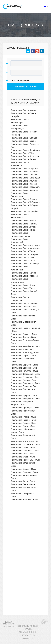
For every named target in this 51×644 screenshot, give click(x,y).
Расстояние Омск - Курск (23, 285)
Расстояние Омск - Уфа (22, 153)
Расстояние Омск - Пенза (23, 230)
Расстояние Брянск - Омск (23, 469)
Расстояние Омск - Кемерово (25, 254)
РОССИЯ (34, 626)
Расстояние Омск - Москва (24, 110)
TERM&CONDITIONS (28, 632)
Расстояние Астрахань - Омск (25, 441)
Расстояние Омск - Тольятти (24, 175)
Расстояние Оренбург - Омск (25, 408)
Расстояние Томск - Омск (23, 448)
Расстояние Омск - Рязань (24, 221)
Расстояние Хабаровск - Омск (25, 398)
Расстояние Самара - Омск (24, 334)
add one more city (20, 80)
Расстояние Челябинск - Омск (25, 346)
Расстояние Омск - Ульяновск (25, 181)
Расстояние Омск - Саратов (24, 169)
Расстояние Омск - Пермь (23, 159)
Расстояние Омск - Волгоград (25, 156)
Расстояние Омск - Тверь (23, 288)
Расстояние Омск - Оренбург (25, 211)
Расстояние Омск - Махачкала (25, 248)
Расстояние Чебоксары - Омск (25, 460)
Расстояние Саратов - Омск (24, 365)
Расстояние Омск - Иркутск (24, 199)
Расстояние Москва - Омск (24, 306)
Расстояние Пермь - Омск (23, 356)
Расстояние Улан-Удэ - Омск (25, 500)
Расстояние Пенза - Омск (23, 426)
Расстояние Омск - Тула (22, 257)
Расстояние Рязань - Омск (24, 417)
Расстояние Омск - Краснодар (25, 178)
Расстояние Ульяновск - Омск (25, 377)
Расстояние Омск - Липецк (24, 227)
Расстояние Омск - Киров (23, 260)
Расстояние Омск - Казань (23, 141)
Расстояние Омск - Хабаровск (25, 202)
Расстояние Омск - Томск (23, 251)
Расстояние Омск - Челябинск (25, 150)
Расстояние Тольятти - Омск (24, 371)
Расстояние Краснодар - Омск (25, 374)
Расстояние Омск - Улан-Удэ (25, 303)
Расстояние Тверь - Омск (23, 484)
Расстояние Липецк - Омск (24, 423)
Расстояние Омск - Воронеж (24, 172)
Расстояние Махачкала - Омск (25, 444)
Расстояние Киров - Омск (23, 457)
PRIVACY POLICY (28, 635)
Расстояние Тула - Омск (22, 454)
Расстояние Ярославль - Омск (25, 383)
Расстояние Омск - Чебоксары (25, 264)
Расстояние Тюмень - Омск (24, 420)
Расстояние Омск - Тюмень (24, 224)
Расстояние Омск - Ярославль (25, 187)
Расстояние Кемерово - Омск (25, 451)
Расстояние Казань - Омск (23, 337)
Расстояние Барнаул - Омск (24, 386)
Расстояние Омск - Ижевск (24, 184)
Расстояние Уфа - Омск (22, 349)
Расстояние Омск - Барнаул (24, 190)
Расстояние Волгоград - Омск (25, 352)
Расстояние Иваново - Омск (24, 472)
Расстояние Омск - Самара (24, 138)
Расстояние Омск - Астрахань (25, 245)
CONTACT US (28, 638)
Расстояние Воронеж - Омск (24, 368)
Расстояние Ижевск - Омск (24, 380)
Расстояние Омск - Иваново (24, 276)
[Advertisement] (25, 533)
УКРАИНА (28, 629)
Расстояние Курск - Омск (23, 481)
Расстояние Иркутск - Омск (24, 395)
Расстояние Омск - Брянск (23, 273)
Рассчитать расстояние (25, 87)
